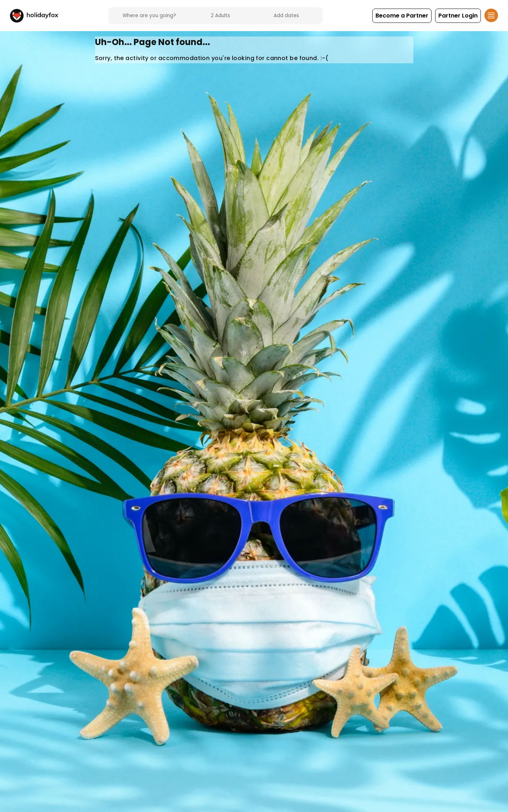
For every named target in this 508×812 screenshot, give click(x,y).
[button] (402, 16)
